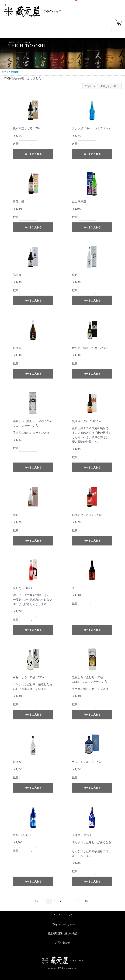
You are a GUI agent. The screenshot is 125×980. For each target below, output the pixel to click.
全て (4, 72)
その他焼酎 (14, 72)
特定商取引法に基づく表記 (62, 934)
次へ (79, 901)
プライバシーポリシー (62, 924)
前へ (36, 901)
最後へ (88, 901)
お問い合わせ (62, 943)
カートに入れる (33, 154)
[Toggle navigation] (115, 30)
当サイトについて (62, 915)
